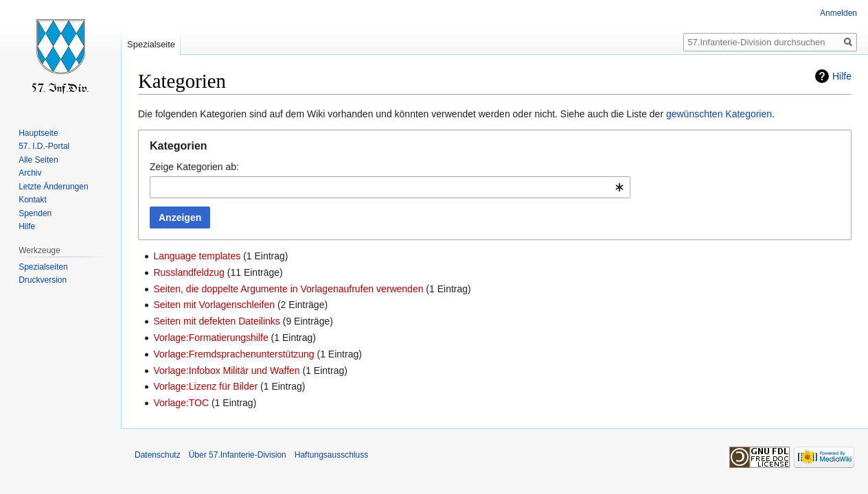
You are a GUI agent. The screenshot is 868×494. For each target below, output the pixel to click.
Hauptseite (38, 133)
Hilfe (842, 76)
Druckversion (43, 280)
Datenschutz (158, 455)
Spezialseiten (43, 267)
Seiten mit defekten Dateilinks (216, 321)
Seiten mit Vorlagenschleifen (214, 305)
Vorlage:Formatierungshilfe (210, 338)
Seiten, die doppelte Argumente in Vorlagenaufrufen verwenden (288, 289)
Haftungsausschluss (331, 455)
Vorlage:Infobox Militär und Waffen (226, 370)
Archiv (30, 173)
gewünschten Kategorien (719, 114)
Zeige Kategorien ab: (194, 167)
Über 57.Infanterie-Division (238, 455)
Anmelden (838, 13)
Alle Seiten (38, 160)
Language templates (197, 256)
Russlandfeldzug (189, 272)
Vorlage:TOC (181, 403)
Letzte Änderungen (53, 187)
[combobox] (390, 187)
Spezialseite (151, 44)
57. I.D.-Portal (44, 146)
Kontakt (33, 200)
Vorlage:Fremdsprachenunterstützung (233, 354)
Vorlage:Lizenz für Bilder (205, 386)
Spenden (35, 213)
